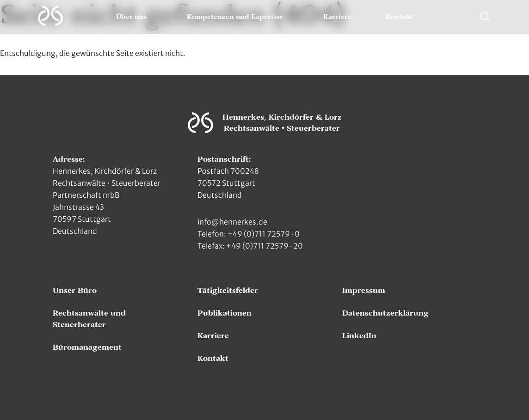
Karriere (337, 17)
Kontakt (399, 17)
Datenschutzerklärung (385, 313)
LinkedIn (359, 336)
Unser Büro (75, 291)
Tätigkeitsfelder (228, 291)
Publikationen (225, 313)
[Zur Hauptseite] (50, 16)
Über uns (131, 17)
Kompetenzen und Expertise (235, 17)
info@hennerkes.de (232, 222)
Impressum (364, 291)
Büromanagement (87, 347)
